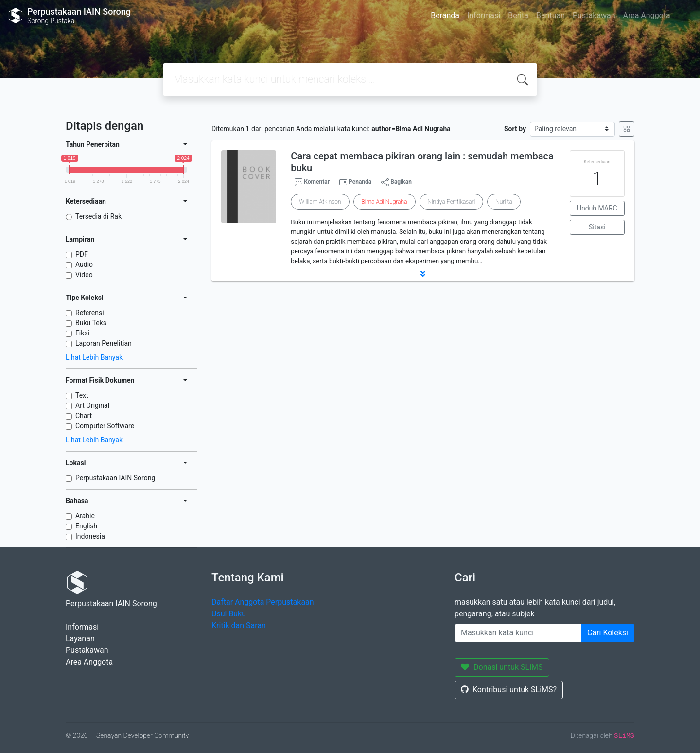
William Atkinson (320, 202)
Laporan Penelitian (104, 343)
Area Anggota (647, 15)
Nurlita (504, 202)
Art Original (92, 405)
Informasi (484, 15)
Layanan (80, 639)
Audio (84, 264)
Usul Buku (229, 614)
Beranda (445, 15)
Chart (84, 416)
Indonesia (90, 536)
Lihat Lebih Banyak (94, 357)
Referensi (90, 313)
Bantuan (551, 15)
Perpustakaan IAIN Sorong (115, 478)
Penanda (360, 182)
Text (82, 395)
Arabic (85, 516)
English (86, 526)
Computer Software (105, 426)
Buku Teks (91, 323)
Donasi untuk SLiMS (502, 667)
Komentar (312, 182)
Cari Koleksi (608, 633)
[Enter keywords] (518, 633)
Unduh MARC (597, 208)
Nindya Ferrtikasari (452, 202)
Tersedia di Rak (98, 216)
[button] (423, 274)
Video (84, 275)
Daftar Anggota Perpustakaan (263, 602)
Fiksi (82, 333)
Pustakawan (594, 15)
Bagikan (396, 182)
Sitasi (597, 227)
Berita (518, 15)
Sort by (515, 129)
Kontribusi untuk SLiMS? (509, 690)
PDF (82, 254)
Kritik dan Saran (239, 625)
